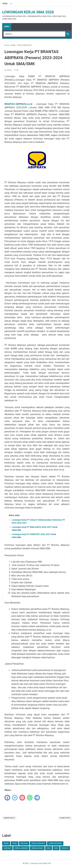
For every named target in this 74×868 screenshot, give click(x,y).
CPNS (15, 843)
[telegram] (37, 798)
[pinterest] (22, 798)
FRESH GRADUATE (38, 843)
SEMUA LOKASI (37, 848)
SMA (49, 848)
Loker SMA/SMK (55, 843)
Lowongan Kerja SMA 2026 (28, 12)
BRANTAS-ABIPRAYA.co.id (18, 104)
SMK (56, 848)
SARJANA (7, 848)
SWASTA (65, 848)
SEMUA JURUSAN (21, 848)
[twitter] (15, 798)
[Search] (34, 34)
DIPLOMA (24, 843)
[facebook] (7, 798)
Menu (7, 27)
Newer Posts (9, 818)
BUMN (6, 843)
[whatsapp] (30, 798)
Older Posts (65, 818)
